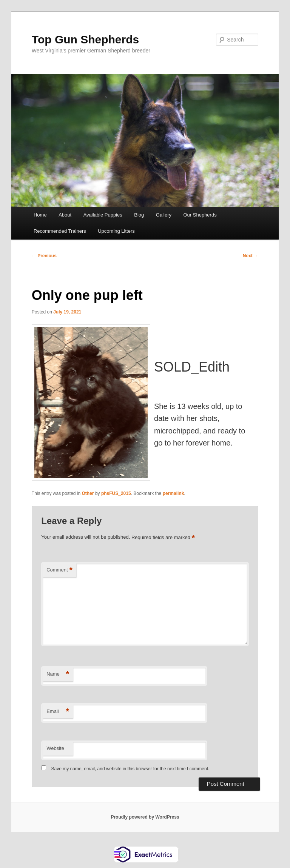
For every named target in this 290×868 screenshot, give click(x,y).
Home (40, 215)
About (65, 215)
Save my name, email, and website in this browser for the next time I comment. (130, 769)
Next (251, 256)
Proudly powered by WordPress (145, 817)
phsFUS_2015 (116, 493)
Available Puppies (103, 215)
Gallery (164, 215)
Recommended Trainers (60, 231)
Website (55, 748)
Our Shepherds (200, 215)
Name (58, 674)
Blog (139, 215)
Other (88, 493)
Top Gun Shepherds (85, 39)
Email (58, 712)
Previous (44, 256)
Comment (59, 570)
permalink (174, 493)
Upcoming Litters (116, 231)
